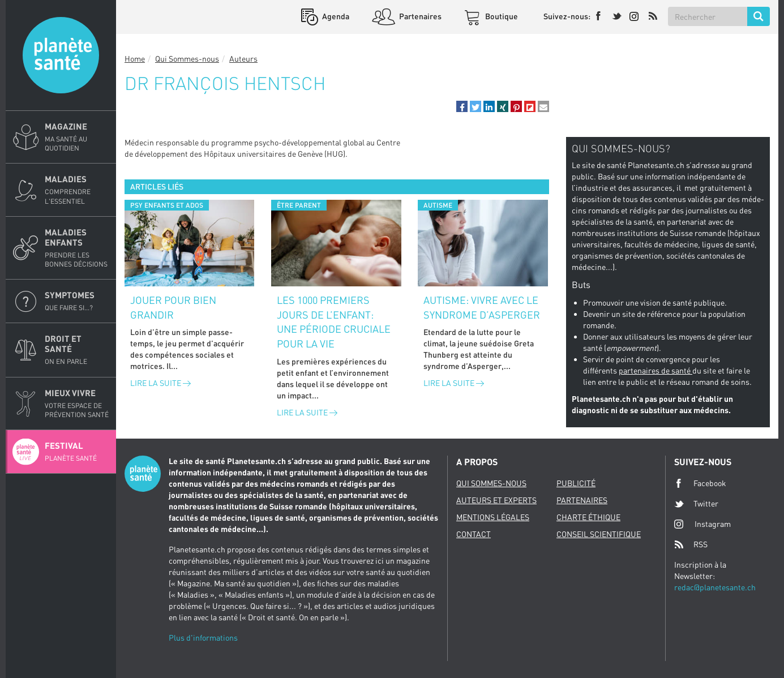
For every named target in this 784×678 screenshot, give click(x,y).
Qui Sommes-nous (187, 59)
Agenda (335, 16)
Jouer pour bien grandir (173, 307)
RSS (691, 544)
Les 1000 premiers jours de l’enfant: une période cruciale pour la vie (334, 322)
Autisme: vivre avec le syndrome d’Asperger (482, 307)
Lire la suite (160, 383)
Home (135, 59)
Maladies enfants (77, 248)
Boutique (501, 16)
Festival (77, 452)
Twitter (696, 504)
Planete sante (61, 55)
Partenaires (419, 16)
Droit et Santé (77, 350)
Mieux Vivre (77, 404)
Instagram (702, 524)
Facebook (700, 483)
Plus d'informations (203, 638)
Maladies (77, 190)
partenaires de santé (656, 370)
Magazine (77, 137)
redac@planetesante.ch (715, 587)
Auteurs (243, 59)
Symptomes (77, 301)
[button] (462, 106)
